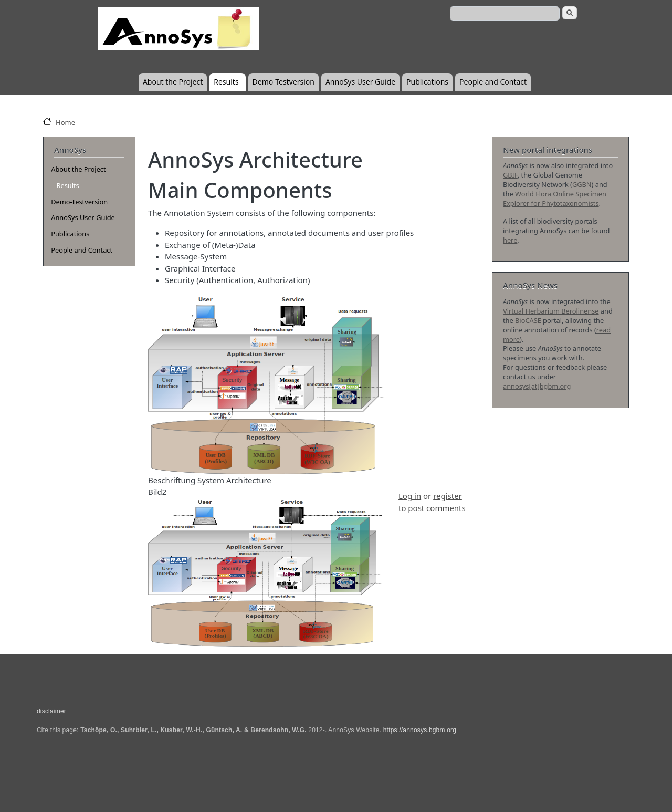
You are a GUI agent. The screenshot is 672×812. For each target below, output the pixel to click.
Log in (410, 496)
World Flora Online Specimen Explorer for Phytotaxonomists (555, 199)
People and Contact (493, 82)
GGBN (582, 184)
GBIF (510, 175)
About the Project (173, 82)
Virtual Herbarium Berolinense (551, 311)
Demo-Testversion (283, 82)
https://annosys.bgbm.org (420, 730)
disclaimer (51, 711)
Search (570, 13)
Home (65, 122)
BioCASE (528, 320)
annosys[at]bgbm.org (537, 386)
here (510, 240)
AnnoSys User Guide (360, 82)
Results (226, 82)
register (448, 496)
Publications (427, 82)
